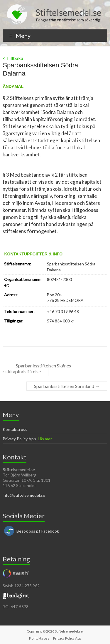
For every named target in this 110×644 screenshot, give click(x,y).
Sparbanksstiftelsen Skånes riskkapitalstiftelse (37, 368)
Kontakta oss (15, 429)
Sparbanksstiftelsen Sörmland (67, 386)
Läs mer (45, 439)
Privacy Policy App (19, 439)
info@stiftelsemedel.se (24, 495)
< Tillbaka (13, 58)
